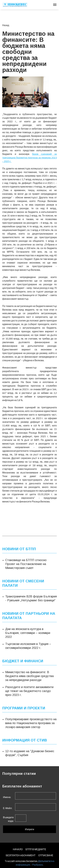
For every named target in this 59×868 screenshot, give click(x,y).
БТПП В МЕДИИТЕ (36, 849)
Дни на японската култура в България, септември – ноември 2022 (28, 633)
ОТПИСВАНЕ (46, 855)
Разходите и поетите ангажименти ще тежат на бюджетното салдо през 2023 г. (29, 691)
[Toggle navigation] (55, 5)
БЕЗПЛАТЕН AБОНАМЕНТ (21, 855)
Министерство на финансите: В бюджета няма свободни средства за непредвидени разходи (29, 676)
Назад (6, 25)
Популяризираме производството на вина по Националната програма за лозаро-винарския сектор (31, 723)
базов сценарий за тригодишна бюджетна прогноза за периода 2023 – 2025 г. (29, 158)
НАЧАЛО (18, 849)
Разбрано (38, 865)
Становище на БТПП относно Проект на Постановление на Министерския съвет (26, 564)
